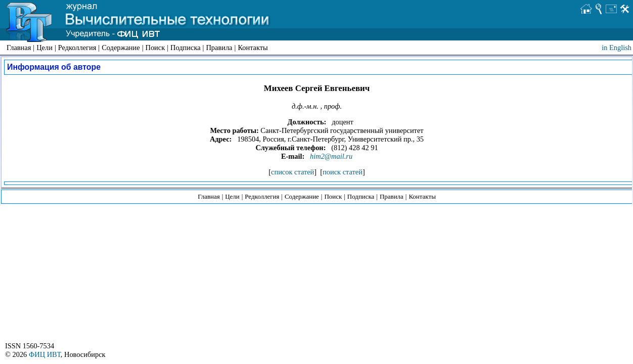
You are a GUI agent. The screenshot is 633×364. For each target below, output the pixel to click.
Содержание (121, 48)
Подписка (185, 48)
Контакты (253, 48)
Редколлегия (77, 48)
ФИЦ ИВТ (45, 354)
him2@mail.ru (331, 156)
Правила (219, 48)
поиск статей (343, 172)
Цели (44, 48)
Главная (19, 48)
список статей (292, 172)
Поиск (155, 48)
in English (617, 48)
